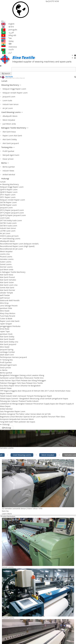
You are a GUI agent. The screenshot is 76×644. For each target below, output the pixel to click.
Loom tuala (7, 100)
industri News (8, 171)
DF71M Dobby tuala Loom (11, 220)
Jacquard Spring (7, 349)
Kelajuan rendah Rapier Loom (15, 93)
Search (6, 73)
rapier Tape (5, 331)
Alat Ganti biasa (9, 132)
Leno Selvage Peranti (9, 306)
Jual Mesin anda (9, 124)
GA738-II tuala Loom (9, 226)
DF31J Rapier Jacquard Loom (12, 210)
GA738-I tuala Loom (8, 223)
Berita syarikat (9, 167)
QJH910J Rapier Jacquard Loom (13, 215)
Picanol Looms (6, 257)
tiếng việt (9, 35)
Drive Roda (5, 329)
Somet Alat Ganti (7, 288)
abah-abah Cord (7, 355)
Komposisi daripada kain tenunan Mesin (17, 419)
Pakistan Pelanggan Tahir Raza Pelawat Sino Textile (21, 383)
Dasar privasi (8, 159)
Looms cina (5, 254)
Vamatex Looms (7, 259)
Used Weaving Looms (11, 112)
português (9, 30)
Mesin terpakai (9, 120)
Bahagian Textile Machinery (14, 128)
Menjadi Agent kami (11, 155)
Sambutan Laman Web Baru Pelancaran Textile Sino (22, 378)
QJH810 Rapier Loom (9, 192)
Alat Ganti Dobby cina (9, 342)
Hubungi (5, 178)
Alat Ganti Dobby (10, 139)
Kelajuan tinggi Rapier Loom (14, 89)
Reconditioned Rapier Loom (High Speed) (17, 246)
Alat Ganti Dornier (8, 290)
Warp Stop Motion (8, 313)
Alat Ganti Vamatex (8, 280)
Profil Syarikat (8, 151)
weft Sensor (5, 298)
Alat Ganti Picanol (7, 277)
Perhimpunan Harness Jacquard (13, 357)
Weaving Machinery (10, 85)
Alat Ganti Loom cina (9, 285)
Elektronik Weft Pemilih (10, 300)
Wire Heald (5, 311)
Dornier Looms (6, 267)
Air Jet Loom (8, 108)
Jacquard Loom (9, 97)
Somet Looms (6, 264)
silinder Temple (6, 293)
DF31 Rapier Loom (8, 195)
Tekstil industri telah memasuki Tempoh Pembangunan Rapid (26, 396)
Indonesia (9, 47)
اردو (6, 52)
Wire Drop (4, 303)
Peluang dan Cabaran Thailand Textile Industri (19, 401)
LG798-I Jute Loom (8, 231)
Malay (7, 41)
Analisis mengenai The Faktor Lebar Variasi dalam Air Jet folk (25, 414)
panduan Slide (6, 308)
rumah (4, 81)
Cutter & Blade (6, 319)
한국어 (8, 27)
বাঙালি (7, 50)
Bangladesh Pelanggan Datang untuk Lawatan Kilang (22, 375)
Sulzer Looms (6, 262)
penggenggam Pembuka (10, 326)
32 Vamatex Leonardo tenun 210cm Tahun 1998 (22, 508)
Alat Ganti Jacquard (11, 143)
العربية (7, 32)
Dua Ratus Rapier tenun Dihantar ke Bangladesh (20, 386)
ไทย (6, 38)
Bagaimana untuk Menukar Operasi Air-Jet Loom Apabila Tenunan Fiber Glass (33, 417)
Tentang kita (7, 147)
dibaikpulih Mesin (10, 116)
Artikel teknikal (9, 175)
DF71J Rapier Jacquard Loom (12, 213)
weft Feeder (5, 295)
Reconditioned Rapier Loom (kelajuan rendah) (19, 244)
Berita (4, 163)
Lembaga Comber (7, 352)
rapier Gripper (6, 324)
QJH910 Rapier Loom (9, 189)
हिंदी (6, 44)
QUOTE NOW (52, 1)
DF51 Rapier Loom (8, 197)
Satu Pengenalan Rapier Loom (13, 411)
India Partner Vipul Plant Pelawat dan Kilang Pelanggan (23, 380)
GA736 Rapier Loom (8, 202)
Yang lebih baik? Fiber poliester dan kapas (18, 422)
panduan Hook (6, 334)
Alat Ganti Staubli (7, 339)
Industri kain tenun (11, 104)
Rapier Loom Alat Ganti (12, 136)
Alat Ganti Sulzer (7, 282)
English (8, 24)
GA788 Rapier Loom (8, 205)
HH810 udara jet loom (9, 236)
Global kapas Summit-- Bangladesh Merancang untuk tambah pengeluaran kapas (34, 399)
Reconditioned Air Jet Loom (11, 249)
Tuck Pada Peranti (8, 316)
